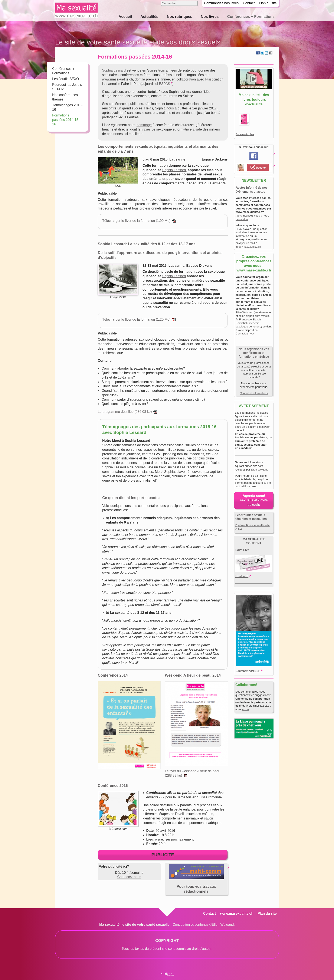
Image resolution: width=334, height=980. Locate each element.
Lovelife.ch (242, 576)
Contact (249, 3)
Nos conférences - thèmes (66, 97)
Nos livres (210, 17)
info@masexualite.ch (248, 247)
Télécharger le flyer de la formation (139, 221)
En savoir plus (245, 134)
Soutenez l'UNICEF (248, 671)
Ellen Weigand (260, 470)
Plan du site (268, 3)
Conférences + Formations (251, 17)
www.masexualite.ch (237, 913)
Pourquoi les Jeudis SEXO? (67, 87)
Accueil (125, 17)
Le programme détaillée (127, 412)
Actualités (149, 17)
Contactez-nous (129, 877)
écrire (245, 709)
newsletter (242, 219)
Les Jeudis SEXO (66, 79)
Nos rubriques (179, 17)
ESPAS (164, 84)
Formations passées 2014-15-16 (66, 120)
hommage (144, 125)
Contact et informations (254, 393)
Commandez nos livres (221, 3)
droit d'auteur (188, 947)
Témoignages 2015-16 (67, 107)
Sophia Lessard (114, 70)
